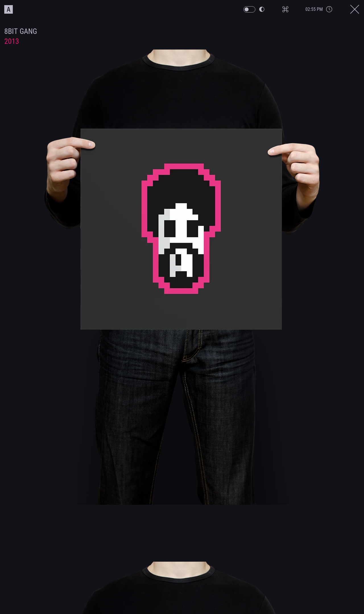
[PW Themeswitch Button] (267, 9)
